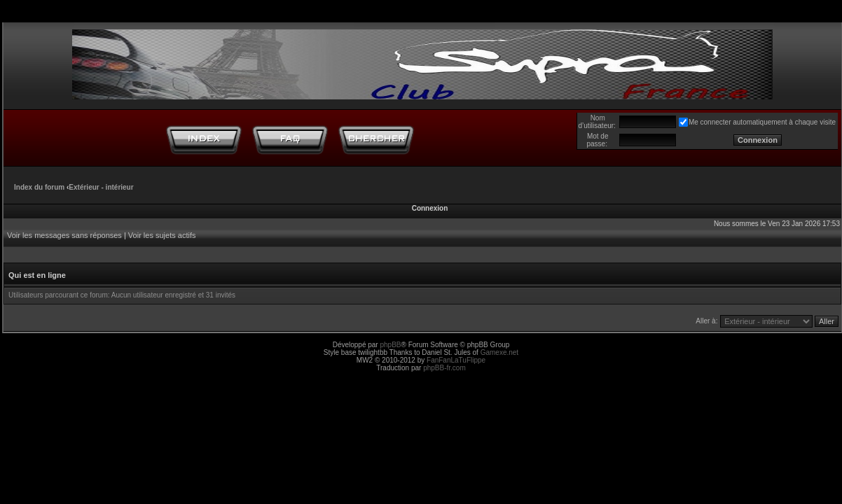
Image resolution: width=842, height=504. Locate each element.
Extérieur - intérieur (101, 187)
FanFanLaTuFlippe (456, 360)
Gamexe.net (499, 352)
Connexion (430, 208)
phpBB (390, 345)
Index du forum (39, 187)
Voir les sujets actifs (162, 235)
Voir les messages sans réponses (64, 235)
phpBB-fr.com (444, 368)
